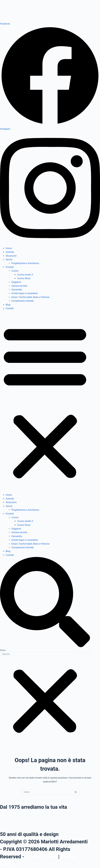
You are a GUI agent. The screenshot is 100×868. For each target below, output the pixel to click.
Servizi (9, 260)
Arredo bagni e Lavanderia (25, 293)
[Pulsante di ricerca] (76, 792)
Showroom (11, 256)
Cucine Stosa (24, 278)
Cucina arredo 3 (25, 275)
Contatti (10, 308)
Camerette (17, 290)
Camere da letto (19, 286)
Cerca (3, 650)
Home (9, 248)
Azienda (10, 252)
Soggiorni (16, 282)
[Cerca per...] (47, 792)
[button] (45, 402)
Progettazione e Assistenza (25, 263)
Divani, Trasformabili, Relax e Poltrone (30, 297)
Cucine (15, 271)
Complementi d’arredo (23, 301)
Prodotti (10, 267)
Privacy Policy (41, 857)
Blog (8, 305)
